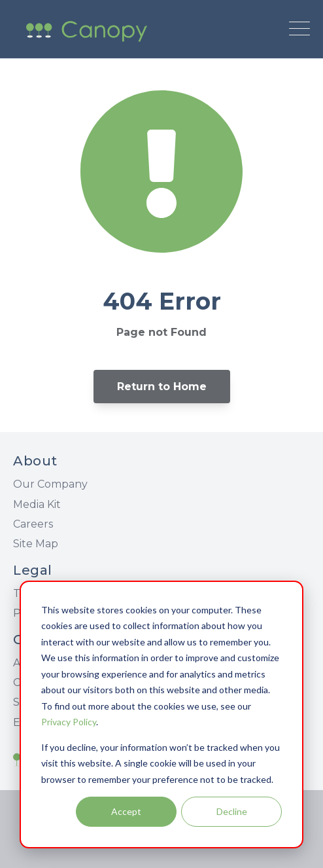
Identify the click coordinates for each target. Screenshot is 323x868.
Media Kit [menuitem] (37, 504)
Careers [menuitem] (33, 524)
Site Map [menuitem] (36, 544)
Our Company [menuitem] (50, 484)
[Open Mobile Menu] (299, 29)
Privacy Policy (69, 722)
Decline (232, 811)
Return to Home (162, 387)
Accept (126, 811)
